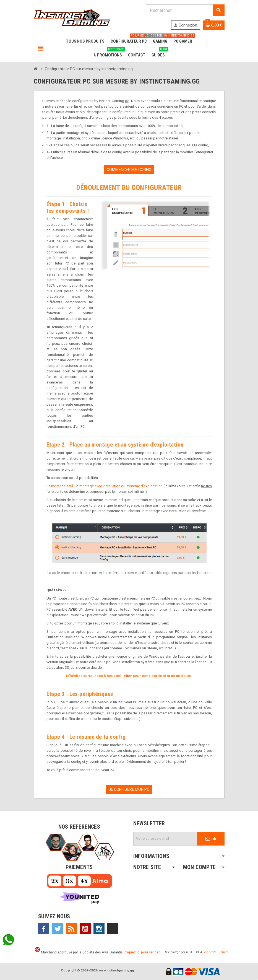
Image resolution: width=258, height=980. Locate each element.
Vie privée (210, 952)
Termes (224, 952)
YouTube (85, 929)
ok (211, 839)
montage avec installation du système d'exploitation (121, 486)
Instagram (99, 929)
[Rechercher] (185, 10)
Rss (71, 929)
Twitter (58, 929)
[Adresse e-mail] (165, 839)
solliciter (124, 676)
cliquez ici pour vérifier (142, 952)
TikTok (113, 929)
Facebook (44, 929)
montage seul (62, 486)
